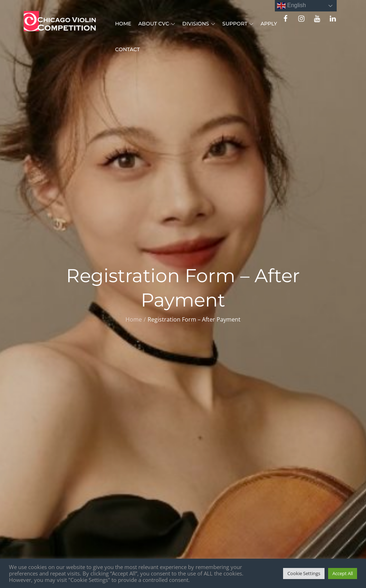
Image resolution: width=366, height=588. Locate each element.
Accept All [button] (343, 573)
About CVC (157, 24)
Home (123, 24)
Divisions (199, 24)
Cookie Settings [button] (304, 573)
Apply (269, 24)
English (291, 6)
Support (238, 24)
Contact (127, 49)
